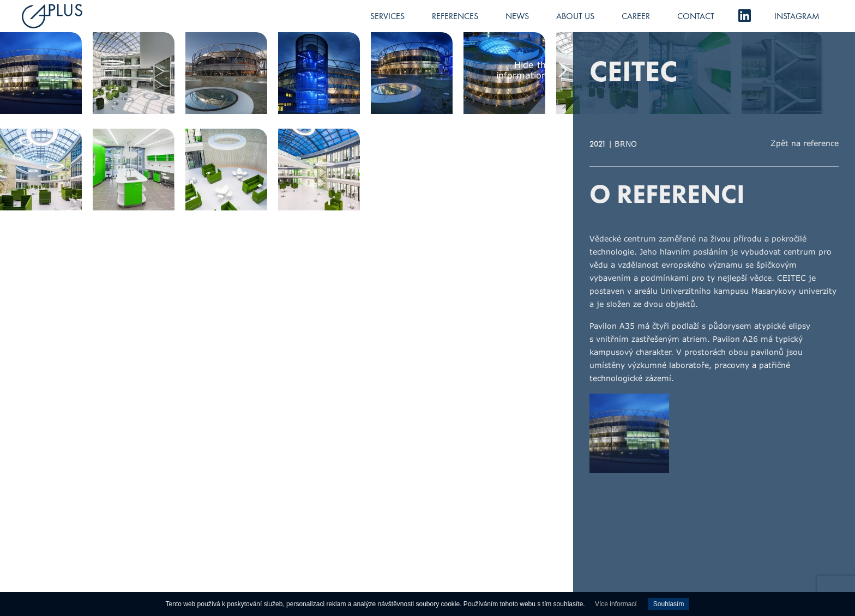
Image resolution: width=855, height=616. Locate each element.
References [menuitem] (455, 16)
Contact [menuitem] (696, 16)
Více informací (616, 604)
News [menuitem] (517, 16)
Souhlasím (669, 604)
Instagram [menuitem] (797, 16)
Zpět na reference (805, 143)
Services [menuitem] (387, 16)
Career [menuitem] (636, 16)
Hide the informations (524, 70)
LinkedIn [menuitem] (744, 16)
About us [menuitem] (575, 16)
